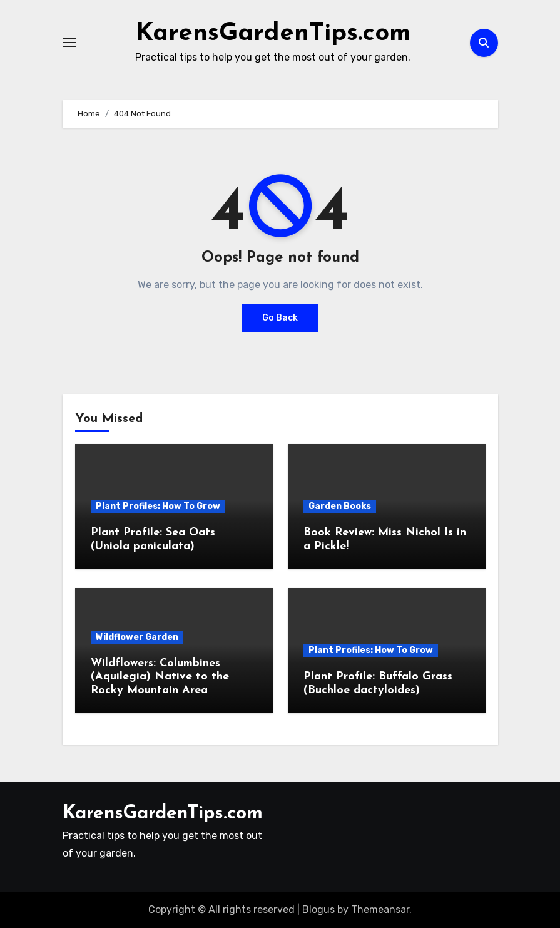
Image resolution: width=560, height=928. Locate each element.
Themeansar (380, 910)
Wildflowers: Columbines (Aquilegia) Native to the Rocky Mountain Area (160, 677)
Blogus (318, 910)
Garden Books (340, 506)
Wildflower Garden (137, 637)
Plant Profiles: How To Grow (158, 506)
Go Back (280, 318)
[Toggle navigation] (69, 43)
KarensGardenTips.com (273, 34)
